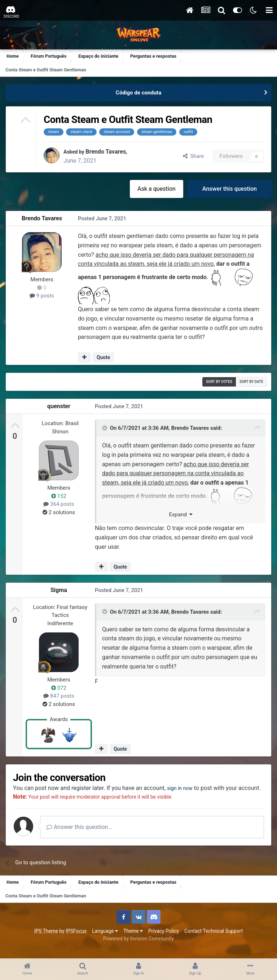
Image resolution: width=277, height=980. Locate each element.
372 (59, 688)
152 (59, 496)
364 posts (59, 504)
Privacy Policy (164, 940)
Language (105, 940)
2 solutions (59, 512)
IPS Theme (46, 940)
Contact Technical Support (214, 940)
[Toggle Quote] (105, 428)
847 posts (59, 696)
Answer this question (230, 189)
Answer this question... (80, 836)
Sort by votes (219, 382)
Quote (103, 357)
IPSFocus (76, 940)
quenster (59, 406)
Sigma (59, 590)
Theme (133, 940)
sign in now (182, 788)
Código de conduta (138, 93)
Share (194, 156)
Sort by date (251, 382)
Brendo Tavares (109, 152)
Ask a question (157, 189)
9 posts (42, 296)
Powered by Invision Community (138, 947)
